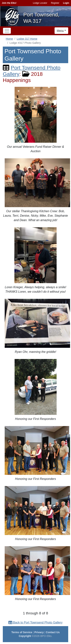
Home (9, 39)
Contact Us (53, 632)
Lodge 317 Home (27, 39)
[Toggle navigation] (7, 31)
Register (55, 3)
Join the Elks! (9, 3)
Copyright (25, 636)
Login (66, 3)
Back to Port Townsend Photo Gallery (35, 622)
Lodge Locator (40, 3)
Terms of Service (22, 632)
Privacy (39, 632)
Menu (60, 30)
